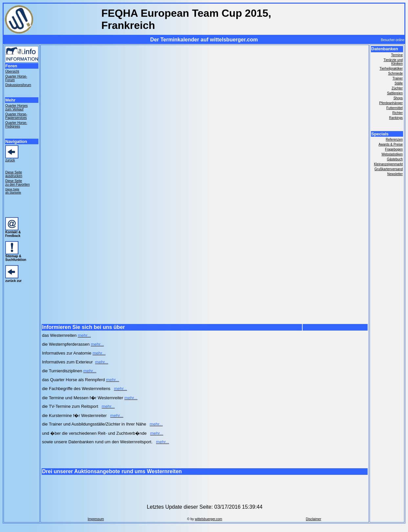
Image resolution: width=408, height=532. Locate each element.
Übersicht (12, 71)
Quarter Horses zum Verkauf (16, 107)
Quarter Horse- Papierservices (16, 116)
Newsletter (395, 174)
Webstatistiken (392, 154)
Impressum (96, 519)
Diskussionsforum (18, 85)
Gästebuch (395, 159)
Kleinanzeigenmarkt (388, 164)
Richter (397, 113)
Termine (397, 55)
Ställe (399, 83)
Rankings (396, 118)
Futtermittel (395, 108)
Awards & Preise (391, 144)
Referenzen (394, 139)
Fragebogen (394, 149)
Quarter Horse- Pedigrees (16, 125)
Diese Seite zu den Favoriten (18, 183)
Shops (398, 98)
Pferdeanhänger (391, 103)
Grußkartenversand (389, 169)
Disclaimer (314, 519)
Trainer (398, 78)
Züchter (397, 88)
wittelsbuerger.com (209, 519)
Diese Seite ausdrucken (14, 174)
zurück (10, 160)
